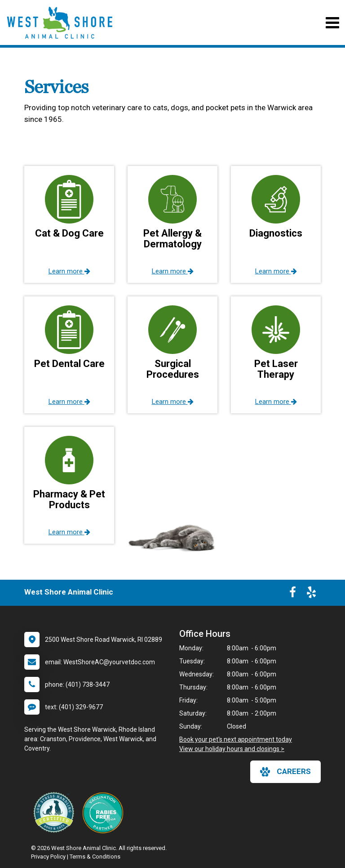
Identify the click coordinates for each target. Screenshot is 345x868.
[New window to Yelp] (311, 594)
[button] (69, 224)
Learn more (69, 271)
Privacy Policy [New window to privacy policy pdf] (48, 857)
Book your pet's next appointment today (236, 739)
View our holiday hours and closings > (232, 749)
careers (285, 772)
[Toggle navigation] (332, 23)
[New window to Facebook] (293, 594)
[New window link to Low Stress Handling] (56, 812)
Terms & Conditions (95, 857)
